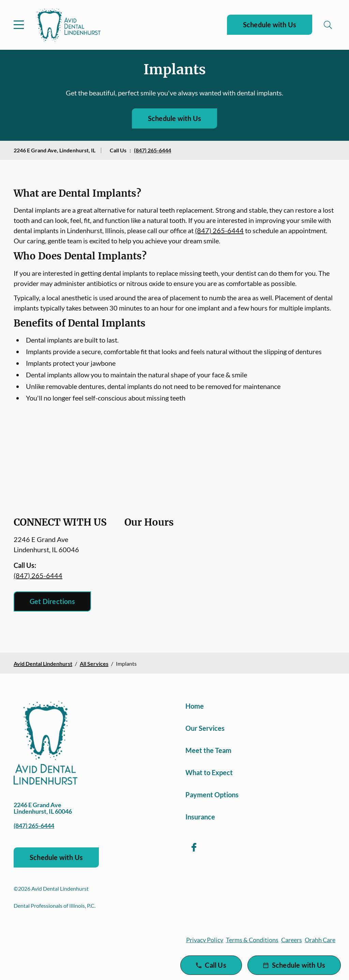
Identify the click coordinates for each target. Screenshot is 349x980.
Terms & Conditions (252, 940)
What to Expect (209, 772)
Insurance (200, 817)
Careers (292, 940)
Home (195, 706)
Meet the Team (208, 750)
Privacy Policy (205, 940)
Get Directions (52, 601)
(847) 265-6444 (153, 150)
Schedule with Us (270, 25)
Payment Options (212, 795)
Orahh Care (320, 940)
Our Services (205, 728)
